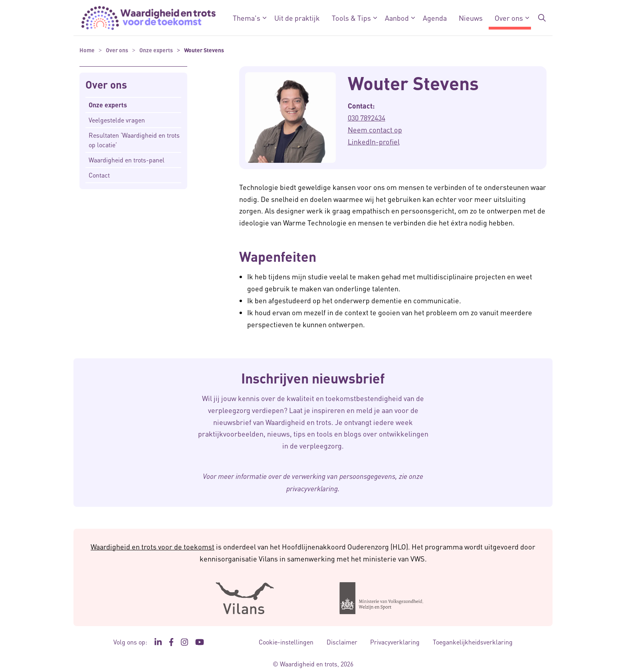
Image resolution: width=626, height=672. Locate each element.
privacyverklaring (312, 488)
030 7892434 (366, 118)
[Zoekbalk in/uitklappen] (542, 18)
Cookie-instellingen (286, 642)
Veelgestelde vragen (117, 120)
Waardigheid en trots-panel (127, 160)
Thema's (247, 18)
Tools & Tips (351, 18)
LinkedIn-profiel (374, 141)
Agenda (435, 18)
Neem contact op (375, 129)
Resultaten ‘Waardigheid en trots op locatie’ (134, 140)
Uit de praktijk (297, 18)
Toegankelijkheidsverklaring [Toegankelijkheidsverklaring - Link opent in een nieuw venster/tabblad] (473, 642)
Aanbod (397, 18)
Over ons (509, 18)
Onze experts (108, 105)
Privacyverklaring (395, 642)
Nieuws (471, 18)
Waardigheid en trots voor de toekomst (153, 546)
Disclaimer (342, 642)
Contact (99, 175)
